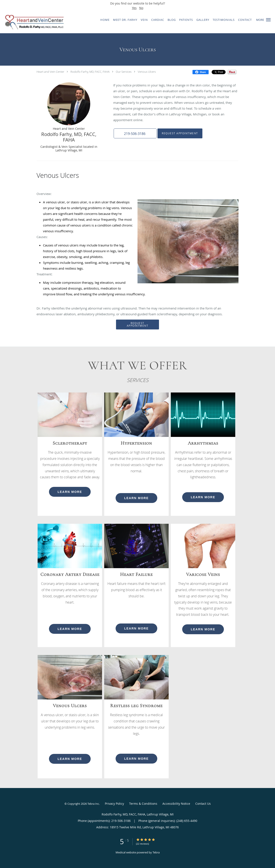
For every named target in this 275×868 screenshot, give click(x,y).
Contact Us (203, 804)
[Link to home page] (33, 22)
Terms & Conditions (143, 804)
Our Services (124, 72)
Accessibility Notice (176, 804)
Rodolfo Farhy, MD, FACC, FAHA (90, 72)
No (141, 8)
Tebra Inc (93, 804)
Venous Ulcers (147, 72)
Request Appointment (180, 133)
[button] (268, 20)
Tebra (156, 852)
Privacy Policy (114, 804)
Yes (134, 8)
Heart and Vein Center (50, 72)
